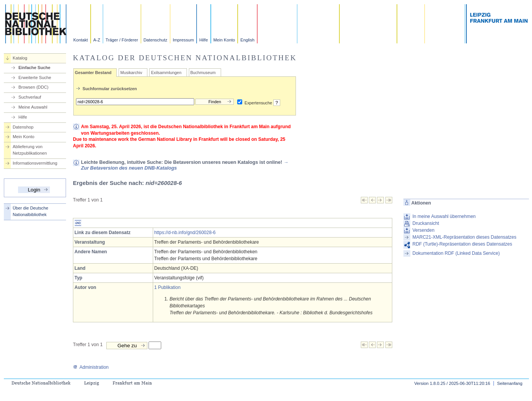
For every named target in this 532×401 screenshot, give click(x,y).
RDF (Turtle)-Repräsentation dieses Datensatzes (462, 244)
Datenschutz (155, 40)
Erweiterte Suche (35, 78)
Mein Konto (224, 40)
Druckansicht (425, 223)
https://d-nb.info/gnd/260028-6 (185, 233)
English (247, 40)
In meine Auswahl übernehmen (444, 216)
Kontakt (81, 40)
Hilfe (203, 40)
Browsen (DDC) (33, 87)
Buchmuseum (203, 73)
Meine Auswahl (33, 107)
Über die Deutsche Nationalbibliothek (31, 211)
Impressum (183, 40)
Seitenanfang (510, 383)
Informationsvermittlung (35, 163)
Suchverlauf (30, 97)
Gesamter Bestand (93, 73)
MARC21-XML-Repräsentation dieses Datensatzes (464, 237)
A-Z (97, 40)
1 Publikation (168, 287)
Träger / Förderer (122, 40)
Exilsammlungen (166, 73)
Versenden (423, 230)
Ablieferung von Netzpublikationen (30, 150)
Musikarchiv (131, 73)
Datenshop (23, 127)
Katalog (20, 58)
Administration (91, 367)
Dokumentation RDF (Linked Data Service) (456, 253)
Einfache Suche (34, 68)
